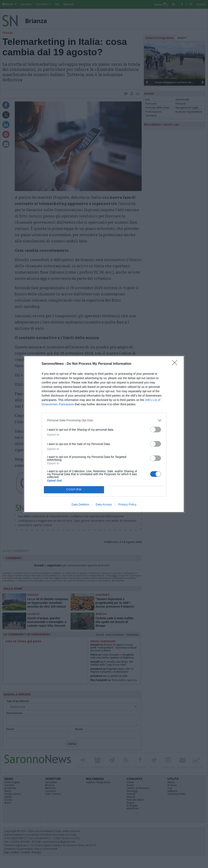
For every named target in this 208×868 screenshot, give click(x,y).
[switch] (156, 430)
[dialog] (104, 434)
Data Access (104, 504)
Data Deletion (80, 504)
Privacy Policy (127, 504)
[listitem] (104, 420)
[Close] (176, 364)
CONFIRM (74, 490)
